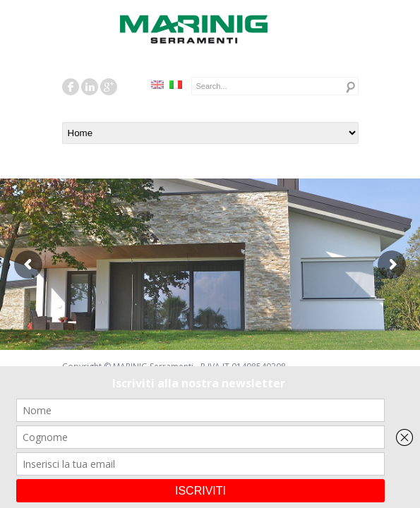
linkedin (90, 87)
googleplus (109, 87)
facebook (71, 87)
